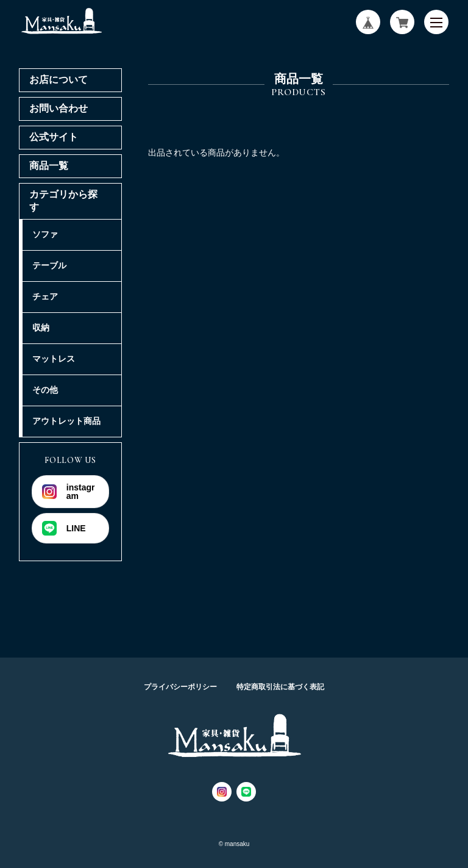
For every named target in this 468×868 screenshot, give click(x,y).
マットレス (54, 359)
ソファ (45, 234)
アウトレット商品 (66, 421)
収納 (41, 328)
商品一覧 (49, 166)
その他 (45, 390)
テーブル (49, 265)
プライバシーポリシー (180, 687)
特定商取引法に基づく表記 (280, 687)
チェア (45, 296)
